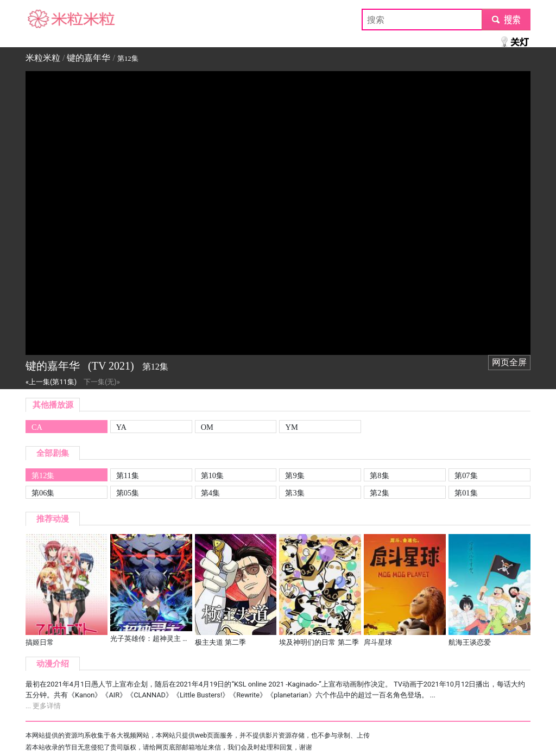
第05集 (128, 493)
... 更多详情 (43, 706)
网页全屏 (509, 362)
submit (506, 19)
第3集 (295, 493)
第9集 (295, 475)
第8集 (379, 475)
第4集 (210, 493)
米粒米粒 (43, 19)
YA (121, 427)
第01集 (466, 493)
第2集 (379, 493)
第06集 (43, 493)
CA (37, 427)
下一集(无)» (102, 382)
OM (207, 427)
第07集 (466, 475)
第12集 (43, 475)
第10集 (212, 475)
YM (291, 427)
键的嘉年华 (89, 58)
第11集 (128, 475)
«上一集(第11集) (51, 382)
